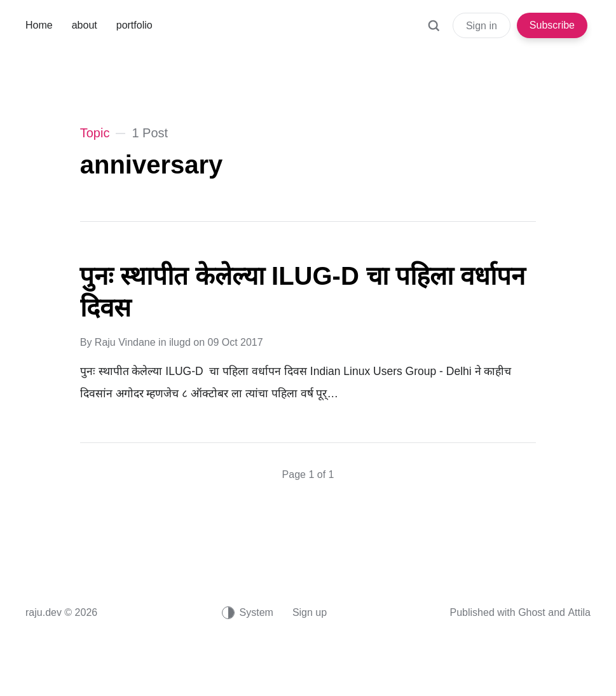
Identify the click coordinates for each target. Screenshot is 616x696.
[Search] (434, 32)
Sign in (482, 26)
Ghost (532, 612)
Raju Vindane (125, 342)
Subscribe (552, 25)
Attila (579, 612)
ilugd (180, 342)
